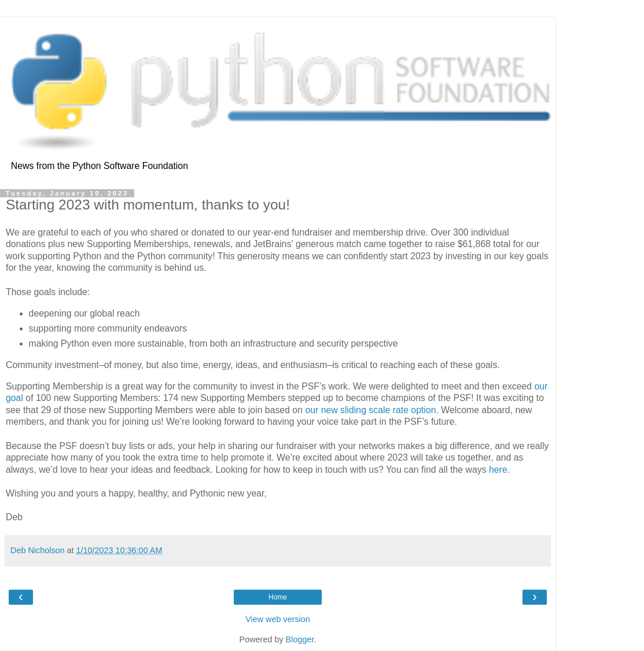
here (498, 470)
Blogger (300, 639)
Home (278, 597)
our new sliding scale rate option (370, 410)
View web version (278, 619)
